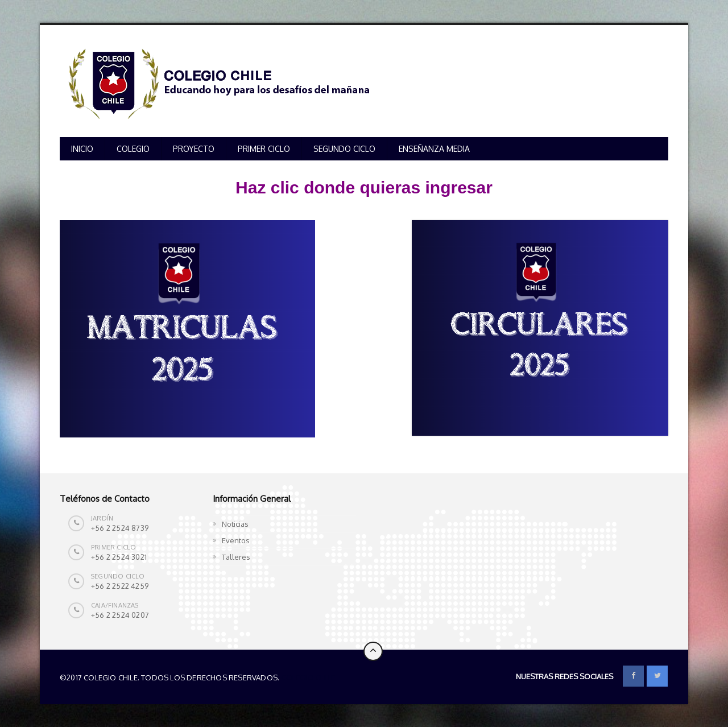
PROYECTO (194, 149)
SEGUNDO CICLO (344, 149)
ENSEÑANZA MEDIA (434, 149)
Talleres (236, 557)
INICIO (82, 149)
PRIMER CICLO (264, 149)
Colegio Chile (308, 678)
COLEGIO (133, 149)
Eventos (236, 540)
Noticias (235, 524)
